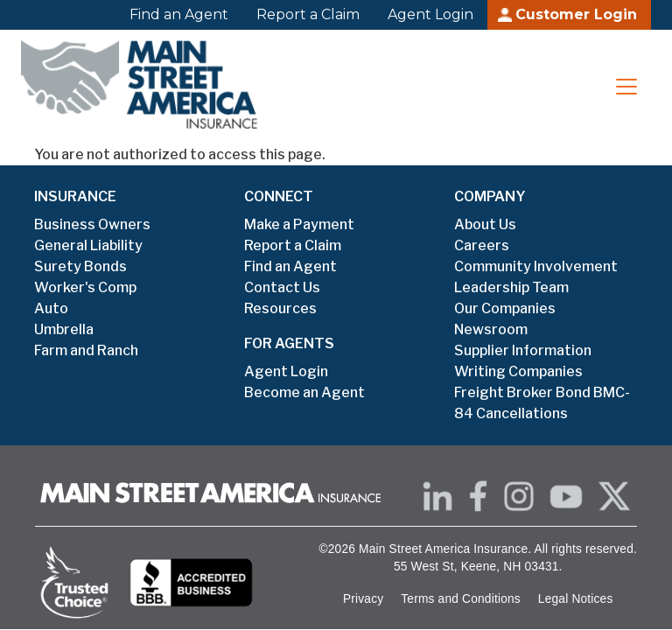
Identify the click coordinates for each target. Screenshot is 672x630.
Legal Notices (576, 599)
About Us (485, 224)
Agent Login (430, 14)
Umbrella (64, 329)
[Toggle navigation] (626, 87)
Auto (51, 308)
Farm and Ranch (86, 350)
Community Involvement (536, 266)
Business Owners (92, 224)
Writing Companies (518, 371)
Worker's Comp (85, 287)
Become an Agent (304, 392)
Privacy (363, 599)
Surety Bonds (80, 266)
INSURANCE (75, 196)
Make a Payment (299, 224)
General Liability (88, 245)
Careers (482, 245)
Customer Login (576, 14)
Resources (280, 308)
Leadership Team (511, 287)
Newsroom (491, 329)
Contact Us (282, 287)
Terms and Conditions (461, 599)
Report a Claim (308, 14)
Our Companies (505, 308)
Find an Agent (179, 14)
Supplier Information (523, 350)
